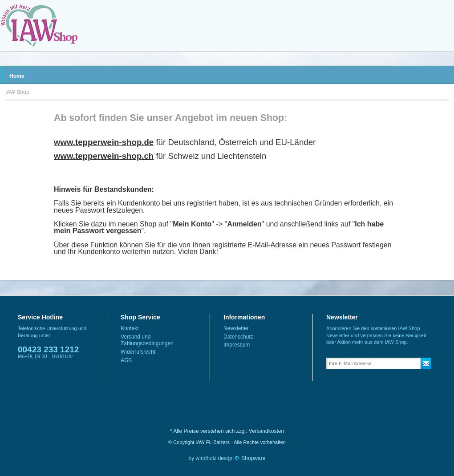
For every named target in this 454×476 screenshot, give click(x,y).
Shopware (253, 458)
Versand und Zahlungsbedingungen (147, 340)
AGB (126, 360)
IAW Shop (39, 26)
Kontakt (130, 328)
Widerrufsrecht (138, 352)
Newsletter (236, 328)
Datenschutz (238, 337)
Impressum (237, 345)
